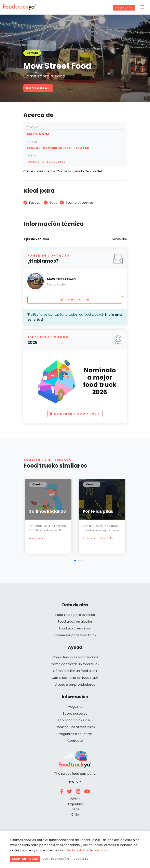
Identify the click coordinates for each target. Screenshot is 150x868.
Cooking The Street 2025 (75, 727)
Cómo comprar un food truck (75, 678)
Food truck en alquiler (75, 621)
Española (106, 538)
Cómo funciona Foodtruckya (75, 657)
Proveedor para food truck (75, 635)
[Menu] (142, 7)
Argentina (75, 804)
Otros (32, 155)
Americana (37, 538)
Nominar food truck (75, 414)
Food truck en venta (75, 628)
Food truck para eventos (75, 615)
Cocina (33, 127)
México (75, 799)
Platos (32, 142)
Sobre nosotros (75, 714)
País (74, 782)
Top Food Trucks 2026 (75, 720)
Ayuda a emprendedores (75, 685)
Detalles (81, 859)
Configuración (56, 859)
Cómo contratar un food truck (75, 664)
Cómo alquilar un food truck (75, 671)
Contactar (38, 88)
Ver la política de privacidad (88, 850)
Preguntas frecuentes (75, 734)
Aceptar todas (25, 859)
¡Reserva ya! (124, 8)
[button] (75, 560)
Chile (75, 814)
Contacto (75, 741)
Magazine (75, 707)
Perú (75, 809)
